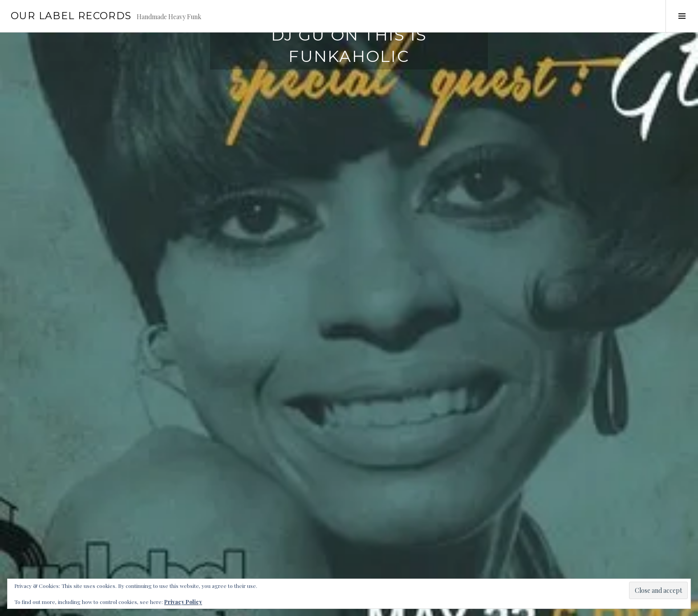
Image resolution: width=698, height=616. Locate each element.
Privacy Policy (183, 602)
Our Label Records (71, 16)
